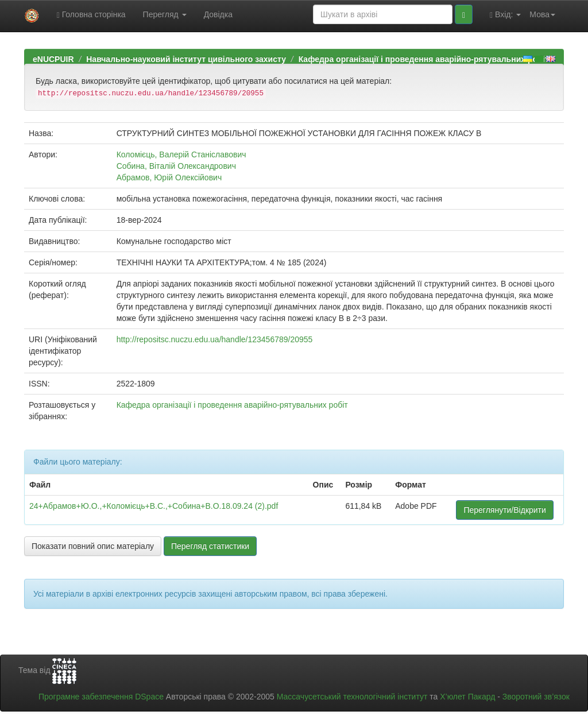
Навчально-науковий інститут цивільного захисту (186, 59)
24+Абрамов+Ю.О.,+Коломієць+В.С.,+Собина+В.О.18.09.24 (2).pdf (154, 506)
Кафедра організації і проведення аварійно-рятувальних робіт (424, 59)
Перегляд (165, 14)
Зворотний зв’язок (536, 697)
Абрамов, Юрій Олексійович (169, 177)
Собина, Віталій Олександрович (176, 166)
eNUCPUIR (53, 59)
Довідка (218, 14)
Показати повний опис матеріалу (93, 546)
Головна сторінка (91, 15)
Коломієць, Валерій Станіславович (181, 154)
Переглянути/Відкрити (504, 510)
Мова (542, 14)
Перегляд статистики (210, 546)
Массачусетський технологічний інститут (352, 697)
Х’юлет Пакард (467, 697)
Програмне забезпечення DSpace (101, 697)
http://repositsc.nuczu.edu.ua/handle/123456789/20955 (215, 339)
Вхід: (505, 15)
